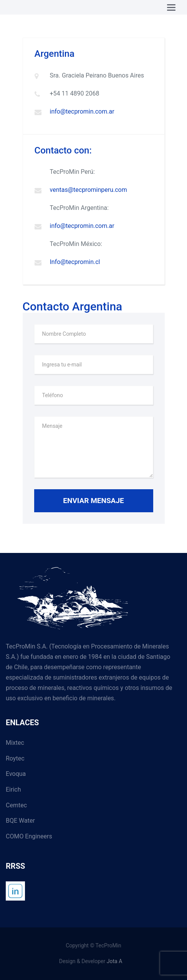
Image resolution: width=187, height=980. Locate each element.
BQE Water (20, 821)
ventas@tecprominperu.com (89, 190)
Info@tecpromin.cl (75, 262)
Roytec (15, 758)
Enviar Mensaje (93, 501)
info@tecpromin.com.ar (82, 111)
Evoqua (16, 774)
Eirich (13, 789)
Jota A (115, 961)
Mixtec (15, 743)
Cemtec (16, 805)
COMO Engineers (29, 836)
